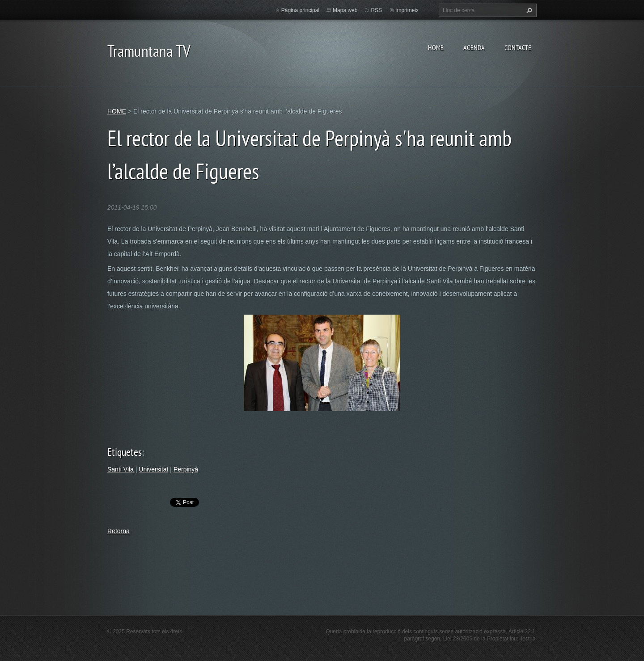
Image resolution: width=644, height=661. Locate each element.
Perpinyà (186, 469)
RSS (376, 10)
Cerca (528, 10)
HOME (436, 47)
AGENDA (474, 47)
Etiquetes (125, 452)
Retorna (119, 531)
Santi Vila (121, 469)
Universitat (153, 469)
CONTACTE (518, 47)
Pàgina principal (300, 10)
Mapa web (345, 10)
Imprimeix (407, 10)
